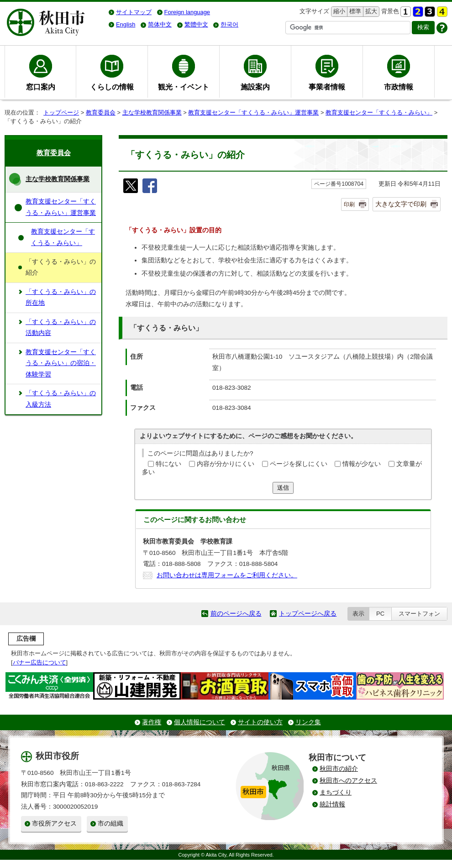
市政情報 (399, 87)
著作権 (152, 722)
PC (380, 614)
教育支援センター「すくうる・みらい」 (379, 112)
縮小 (338, 12)
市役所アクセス (54, 824)
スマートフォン (419, 614)
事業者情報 (327, 87)
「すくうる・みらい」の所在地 (61, 297)
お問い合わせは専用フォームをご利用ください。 (227, 575)
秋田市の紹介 (339, 769)
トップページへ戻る (308, 614)
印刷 (349, 204)
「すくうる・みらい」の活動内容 (61, 327)
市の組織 (110, 824)
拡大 (370, 12)
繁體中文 (196, 24)
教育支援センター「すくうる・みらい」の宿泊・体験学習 (61, 363)
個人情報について (200, 722)
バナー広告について (39, 662)
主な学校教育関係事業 (152, 112)
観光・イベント (184, 87)
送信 (283, 488)
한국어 (229, 24)
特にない (168, 464)
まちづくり (336, 792)
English (126, 24)
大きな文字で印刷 (401, 204)
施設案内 (255, 87)
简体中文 (160, 24)
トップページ (61, 112)
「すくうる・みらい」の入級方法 (61, 399)
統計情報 (332, 804)
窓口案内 (41, 87)
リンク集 (308, 722)
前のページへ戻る (236, 614)
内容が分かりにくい (226, 464)
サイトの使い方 (260, 722)
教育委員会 (101, 112)
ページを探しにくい (299, 464)
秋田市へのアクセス (348, 781)
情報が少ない (362, 464)
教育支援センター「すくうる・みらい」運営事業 (253, 112)
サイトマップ (134, 12)
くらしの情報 (112, 87)
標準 (354, 12)
